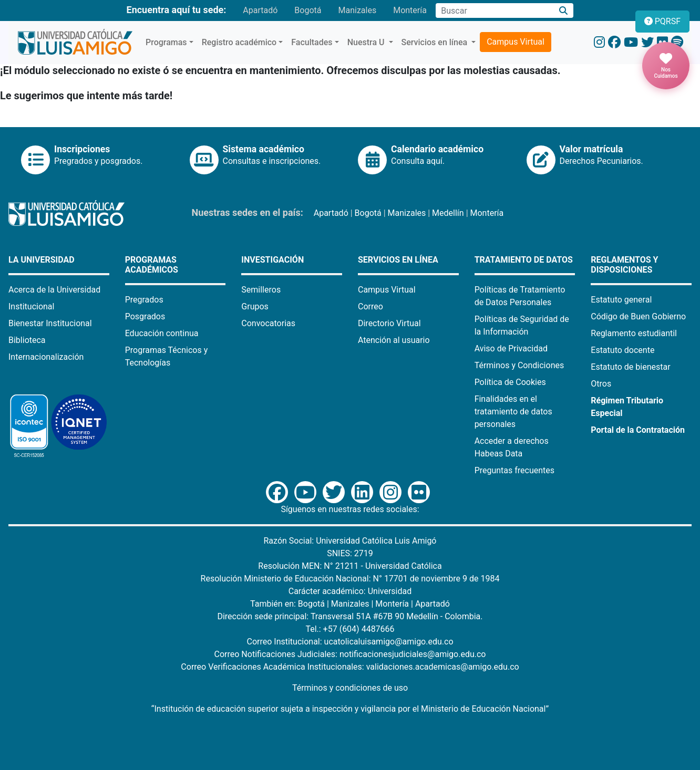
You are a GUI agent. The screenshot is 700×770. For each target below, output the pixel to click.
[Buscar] (564, 11)
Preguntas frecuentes (514, 470)
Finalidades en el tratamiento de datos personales (513, 412)
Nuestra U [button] (367, 42)
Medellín (448, 213)
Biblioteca (27, 340)
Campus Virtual (516, 42)
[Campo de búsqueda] (495, 11)
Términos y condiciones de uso (350, 688)
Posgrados (145, 316)
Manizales (357, 10)
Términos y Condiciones (519, 365)
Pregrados (144, 300)
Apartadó (260, 10)
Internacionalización (46, 357)
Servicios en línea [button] (436, 42)
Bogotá (308, 10)
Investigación (272, 260)
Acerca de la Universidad (54, 290)
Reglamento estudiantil (634, 333)
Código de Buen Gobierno (638, 316)
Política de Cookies (510, 382)
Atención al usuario (394, 340)
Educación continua (162, 333)
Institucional (31, 306)
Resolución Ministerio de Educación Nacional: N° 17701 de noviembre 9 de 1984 (350, 579)
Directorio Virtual (389, 323)
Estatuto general (621, 300)
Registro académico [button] (239, 42)
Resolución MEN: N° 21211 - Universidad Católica (350, 566)
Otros (601, 384)
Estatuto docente (622, 350)
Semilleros (261, 290)
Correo (370, 306)
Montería (410, 10)
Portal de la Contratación (638, 430)
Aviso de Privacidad (511, 348)
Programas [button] (166, 42)
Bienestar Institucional (50, 323)
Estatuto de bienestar (630, 367)
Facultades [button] (312, 42)
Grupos (255, 306)
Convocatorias (268, 323)
